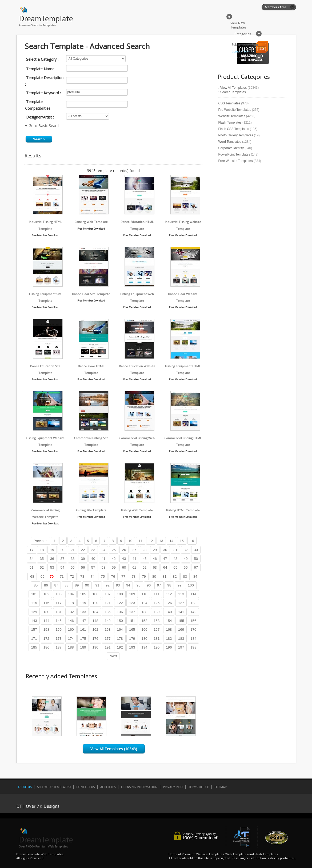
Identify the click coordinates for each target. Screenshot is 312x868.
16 (192, 541)
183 (181, 639)
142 (193, 612)
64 (165, 567)
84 (195, 576)
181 (157, 639)
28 (145, 550)
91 (97, 585)
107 (107, 594)
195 (157, 647)
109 (132, 594)
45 (145, 559)
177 (107, 639)
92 (108, 585)
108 (120, 594)
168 (169, 629)
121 (107, 603)
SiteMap (221, 787)
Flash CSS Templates (234, 129)
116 (46, 603)
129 (34, 612)
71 (62, 576)
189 (83, 647)
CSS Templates (229, 103)
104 (71, 594)
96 (149, 585)
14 (171, 541)
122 (120, 603)
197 (181, 647)
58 (104, 567)
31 (175, 550)
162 (95, 629)
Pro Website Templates (235, 110)
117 (59, 603)
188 (71, 647)
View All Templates (234, 88)
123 (132, 603)
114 (193, 594)
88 (67, 585)
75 (103, 576)
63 (155, 567)
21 (73, 550)
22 (83, 550)
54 (62, 567)
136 (120, 612)
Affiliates (108, 787)
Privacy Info (173, 787)
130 (46, 612)
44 (134, 559)
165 (132, 629)
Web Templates (237, 854)
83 (185, 576)
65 (175, 567)
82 (175, 576)
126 (169, 603)
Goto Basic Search (45, 126)
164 (120, 629)
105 (83, 594)
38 (73, 559)
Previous (41, 541)
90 (87, 585)
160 (71, 629)
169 (181, 629)
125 (157, 603)
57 (93, 567)
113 (181, 594)
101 (34, 594)
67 (196, 567)
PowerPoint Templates (234, 154)
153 (157, 621)
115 (34, 603)
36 (52, 559)
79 (144, 576)
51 (32, 567)
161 (83, 629)
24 (104, 550)
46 (155, 559)
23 (93, 550)
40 (93, 559)
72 (72, 576)
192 (120, 647)
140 (169, 612)
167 (157, 629)
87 (56, 585)
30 (165, 550)
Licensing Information (139, 787)
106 (95, 594)
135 (107, 612)
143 (34, 621)
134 (95, 612)
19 (52, 550)
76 (113, 576)
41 (104, 559)
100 (191, 585)
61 (134, 567)
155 (181, 621)
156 (193, 621)
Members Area (275, 7)
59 (114, 567)
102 (46, 594)
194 (144, 647)
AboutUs (25, 787)
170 (193, 629)
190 (95, 647)
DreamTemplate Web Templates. (40, 854)
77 (123, 576)
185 (34, 647)
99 (180, 585)
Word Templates (230, 142)
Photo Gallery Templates (236, 135)
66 (186, 567)
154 (169, 621)
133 (83, 612)
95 (139, 585)
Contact (240, 58)
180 (144, 639)
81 (164, 576)
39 (83, 559)
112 (169, 594)
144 (46, 621)
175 (83, 639)
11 (141, 541)
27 (134, 550)
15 (182, 541)
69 (43, 576)
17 (32, 550)
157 (34, 629)
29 (155, 550)
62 (145, 567)
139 (157, 612)
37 (62, 559)
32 (186, 550)
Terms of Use (199, 787)
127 (181, 603)
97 (159, 585)
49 (186, 559)
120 (95, 603)
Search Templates (233, 92)
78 (134, 576)
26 (124, 550)
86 (46, 585)
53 (52, 567)
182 (169, 639)
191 (107, 647)
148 (95, 621)
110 (144, 594)
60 (124, 567)
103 (59, 594)
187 (59, 647)
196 (169, 647)
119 (83, 603)
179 (132, 639)
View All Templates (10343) (114, 749)
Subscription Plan (245, 45)
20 (62, 550)
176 (95, 639)
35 (42, 559)
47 (165, 559)
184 (193, 639)
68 (32, 576)
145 (59, 621)
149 (107, 621)
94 (128, 585)
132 (71, 612)
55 (73, 567)
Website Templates (232, 116)
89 (77, 585)
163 (107, 629)
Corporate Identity (231, 148)
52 (42, 567)
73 (82, 576)
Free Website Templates (236, 161)
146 (71, 621)
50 (196, 559)
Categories (243, 34)
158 (46, 629)
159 (59, 629)
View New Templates (238, 25)
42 (114, 559)
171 (34, 639)
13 (161, 541)
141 (181, 612)
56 (83, 567)
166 (144, 629)
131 (59, 612)
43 (124, 559)
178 (120, 639)
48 (175, 559)
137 (132, 612)
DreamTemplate (46, 18)
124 (144, 603)
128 (193, 603)
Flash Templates (230, 123)
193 (132, 647)
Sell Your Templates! (54, 787)
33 (196, 550)
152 (144, 621)
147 (83, 621)
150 (120, 621)
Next (113, 656)
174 (71, 639)
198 (193, 647)
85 (36, 585)
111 (157, 594)
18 (42, 550)
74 (93, 576)
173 (59, 639)
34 (32, 559)
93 (118, 585)
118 (71, 603)
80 (154, 576)
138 (144, 612)
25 (114, 550)
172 (46, 639)
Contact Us (85, 787)
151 (132, 621)
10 (130, 541)
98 (169, 585)
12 (151, 541)
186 (46, 647)
